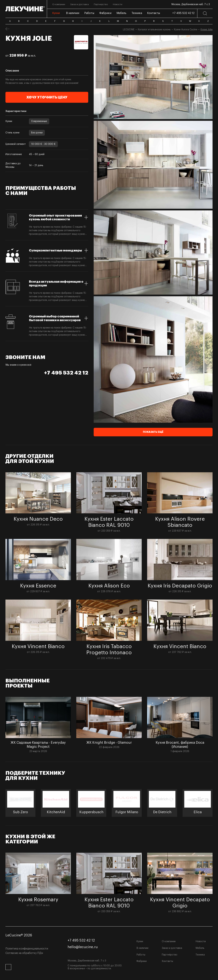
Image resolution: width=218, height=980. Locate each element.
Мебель (200, 948)
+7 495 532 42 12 (183, 13)
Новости (201, 941)
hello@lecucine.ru (83, 947)
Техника (200, 955)
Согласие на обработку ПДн (24, 953)
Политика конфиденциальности (27, 949)
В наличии (142, 948)
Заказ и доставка (172, 948)
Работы (141, 955)
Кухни (140, 941)
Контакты (167, 961)
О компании (169, 941)
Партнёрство (170, 955)
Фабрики (142, 961)
